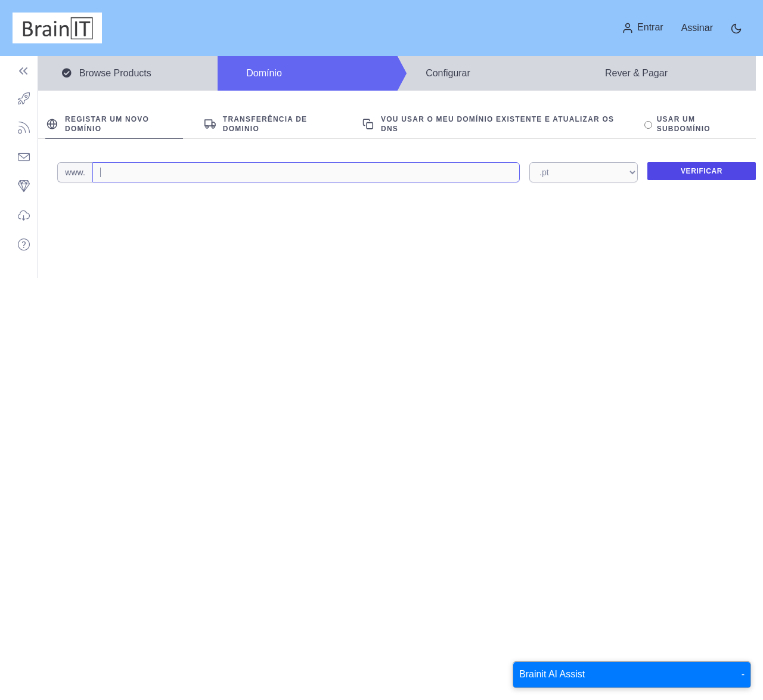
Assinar (697, 28)
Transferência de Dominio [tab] (256, 124)
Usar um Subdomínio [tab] (677, 124)
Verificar (702, 171)
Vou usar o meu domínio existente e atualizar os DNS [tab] (488, 124)
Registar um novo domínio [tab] (98, 124)
